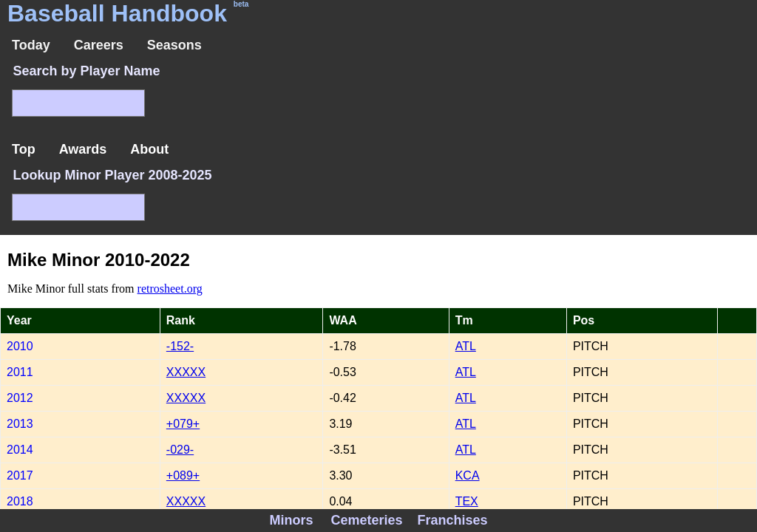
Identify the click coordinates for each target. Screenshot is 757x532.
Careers (99, 45)
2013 (20, 424)
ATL (466, 346)
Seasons (174, 45)
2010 (20, 346)
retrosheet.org (170, 289)
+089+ (183, 475)
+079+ (183, 424)
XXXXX (186, 372)
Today (31, 45)
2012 (20, 398)
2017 (20, 475)
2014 (20, 450)
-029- (180, 450)
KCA (468, 475)
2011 (20, 372)
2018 (20, 501)
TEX (467, 501)
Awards (83, 149)
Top (24, 149)
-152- (180, 346)
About (149, 149)
